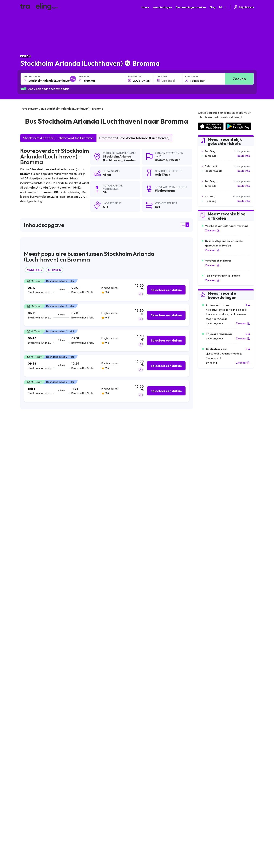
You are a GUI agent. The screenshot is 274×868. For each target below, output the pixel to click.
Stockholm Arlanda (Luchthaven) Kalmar (105, 742)
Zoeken (239, 79)
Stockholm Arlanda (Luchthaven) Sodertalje (107, 722)
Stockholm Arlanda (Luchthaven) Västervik (163, 735)
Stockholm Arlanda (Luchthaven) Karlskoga (107, 703)
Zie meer (212, 230)
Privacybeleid (147, 780)
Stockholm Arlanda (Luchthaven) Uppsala (106, 683)
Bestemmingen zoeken (191, 7)
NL (223, 7)
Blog (212, 7)
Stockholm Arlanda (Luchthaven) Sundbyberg (51, 709)
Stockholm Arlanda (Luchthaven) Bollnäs (105, 748)
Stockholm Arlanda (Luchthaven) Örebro (48, 683)
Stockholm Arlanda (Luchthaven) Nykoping (164, 709)
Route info (244, 156)
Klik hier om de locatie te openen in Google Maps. (147, 541)
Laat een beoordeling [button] (170, 627)
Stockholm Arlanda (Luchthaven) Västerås (163, 683)
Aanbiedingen (162, 7)
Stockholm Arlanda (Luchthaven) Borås (47, 748)
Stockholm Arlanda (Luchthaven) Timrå (161, 722)
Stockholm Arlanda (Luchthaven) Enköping (164, 696)
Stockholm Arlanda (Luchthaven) (117, 158)
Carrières (203, 776)
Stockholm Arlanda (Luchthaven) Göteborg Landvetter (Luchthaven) (180, 748)
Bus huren (203, 788)
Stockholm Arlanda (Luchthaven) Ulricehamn (50, 729)
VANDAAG (34, 270)
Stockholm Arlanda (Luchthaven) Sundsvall (49, 703)
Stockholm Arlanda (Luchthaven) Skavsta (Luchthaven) (114, 709)
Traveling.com (55, 822)
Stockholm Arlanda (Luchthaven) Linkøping (106, 696)
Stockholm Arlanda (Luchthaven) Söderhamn (165, 729)
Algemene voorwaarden (154, 776)
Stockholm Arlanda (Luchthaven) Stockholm (50, 690)
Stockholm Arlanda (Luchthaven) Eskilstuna (49, 722)
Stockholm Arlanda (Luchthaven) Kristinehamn (51, 716)
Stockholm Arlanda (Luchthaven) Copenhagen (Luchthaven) (175, 742)
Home (145, 7)
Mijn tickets (244, 7)
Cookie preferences (151, 784)
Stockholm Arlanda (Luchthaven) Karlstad (48, 696)
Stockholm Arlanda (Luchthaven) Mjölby (47, 735)
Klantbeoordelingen (209, 780)
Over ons (86, 780)
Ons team (86, 784)
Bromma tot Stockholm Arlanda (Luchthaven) (134, 138)
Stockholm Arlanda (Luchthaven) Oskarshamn (108, 716)
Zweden (130, 160)
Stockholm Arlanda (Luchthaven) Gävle (161, 703)
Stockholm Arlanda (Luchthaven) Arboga (105, 729)
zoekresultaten (149, 444)
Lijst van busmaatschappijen (214, 784)
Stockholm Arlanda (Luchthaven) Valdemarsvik (166, 716)
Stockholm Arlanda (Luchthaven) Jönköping (50, 742)
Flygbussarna (32, 491)
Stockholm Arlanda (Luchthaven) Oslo (103, 735)
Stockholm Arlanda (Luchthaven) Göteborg (107, 690)
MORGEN (55, 270)
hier (67, 546)
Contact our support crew (45, 792)
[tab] (107, 290)
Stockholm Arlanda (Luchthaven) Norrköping (165, 690)
